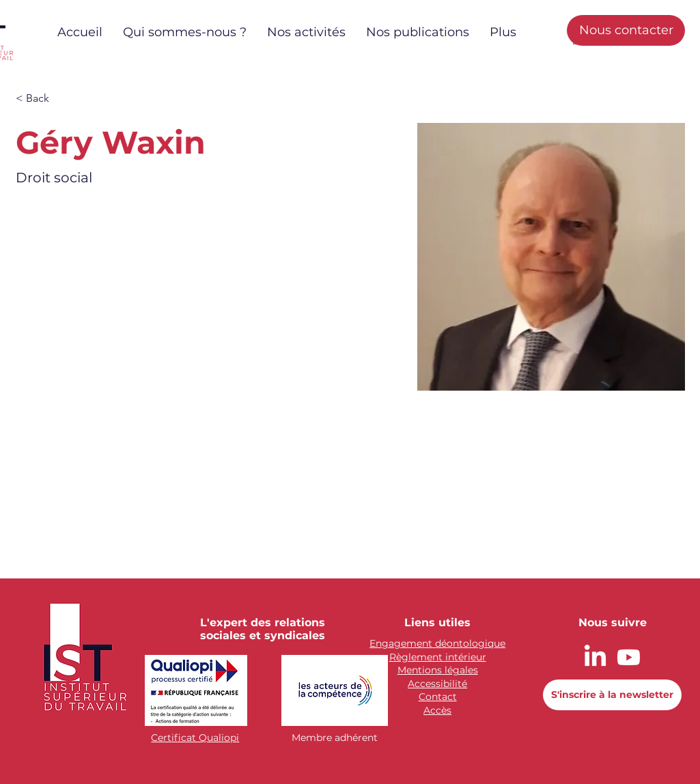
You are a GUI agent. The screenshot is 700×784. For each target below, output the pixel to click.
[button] (43, 99)
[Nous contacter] (626, 30)
